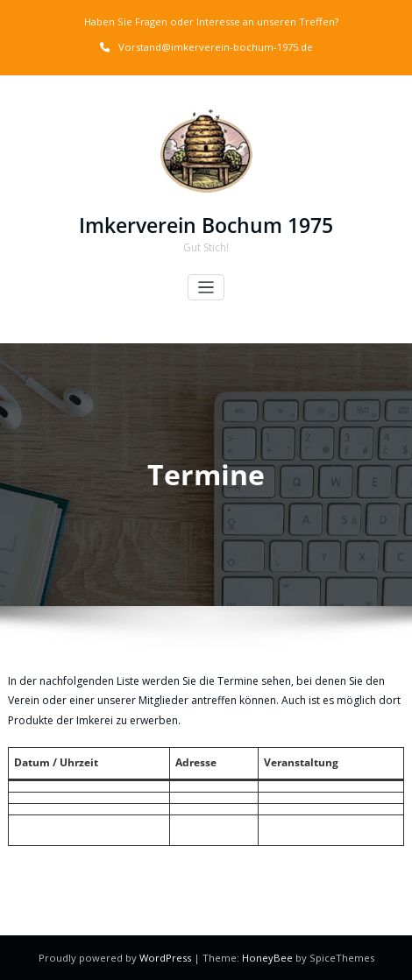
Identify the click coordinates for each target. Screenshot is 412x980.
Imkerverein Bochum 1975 (206, 226)
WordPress (167, 958)
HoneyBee (267, 958)
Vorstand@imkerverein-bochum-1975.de (216, 47)
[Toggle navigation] (206, 288)
